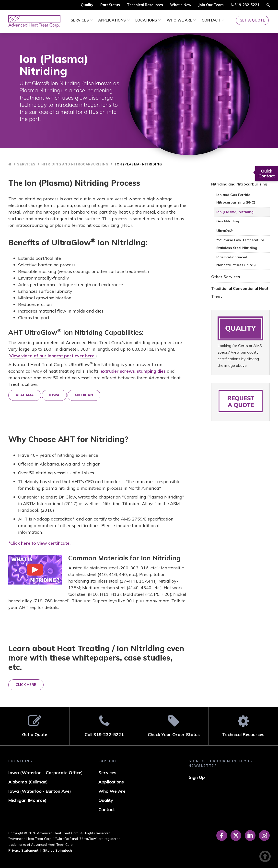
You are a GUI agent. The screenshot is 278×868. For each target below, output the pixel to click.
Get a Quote (252, 20)
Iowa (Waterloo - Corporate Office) (46, 773)
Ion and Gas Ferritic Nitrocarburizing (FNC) (236, 199)
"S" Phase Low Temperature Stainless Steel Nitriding (240, 244)
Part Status (110, 5)
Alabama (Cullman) (28, 782)
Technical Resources (145, 5)
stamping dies (151, 371)
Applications (114, 20)
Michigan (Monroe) (27, 800)
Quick (267, 173)
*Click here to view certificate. (40, 543)
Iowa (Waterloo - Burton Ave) (40, 791)
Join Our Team (211, 5)
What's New (181, 5)
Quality (87, 5)
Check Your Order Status (174, 726)
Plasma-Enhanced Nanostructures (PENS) (236, 261)
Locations (148, 20)
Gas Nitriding (228, 221)
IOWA (54, 395)
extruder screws (118, 371)
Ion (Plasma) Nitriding (235, 212)
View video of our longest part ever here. (52, 356)
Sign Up (197, 777)
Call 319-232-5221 (104, 726)
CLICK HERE (26, 685)
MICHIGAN (84, 395)
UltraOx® (225, 231)
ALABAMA (25, 395)
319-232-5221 (245, 6)
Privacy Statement (23, 850)
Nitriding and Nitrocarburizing (239, 184)
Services (82, 20)
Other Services (226, 277)
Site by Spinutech (58, 850)
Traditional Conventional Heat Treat (240, 292)
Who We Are (181, 20)
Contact (213, 20)
